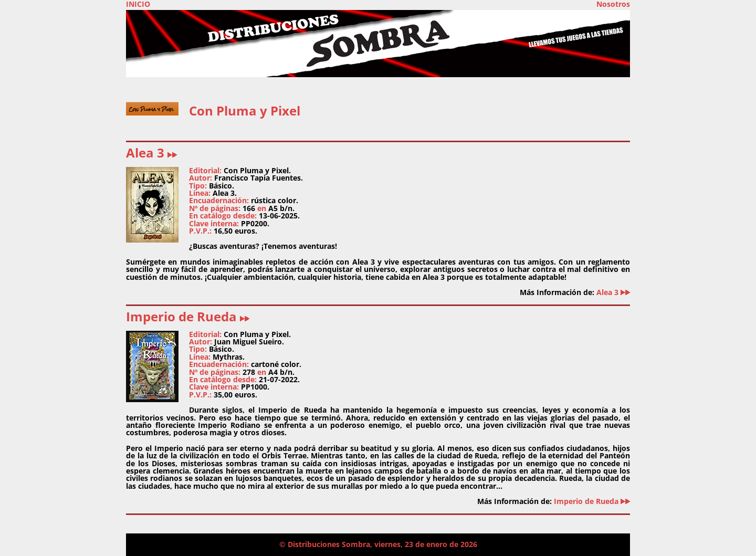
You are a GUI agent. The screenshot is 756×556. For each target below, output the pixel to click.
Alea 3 (151, 153)
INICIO (138, 4)
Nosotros (613, 4)
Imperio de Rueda (188, 316)
